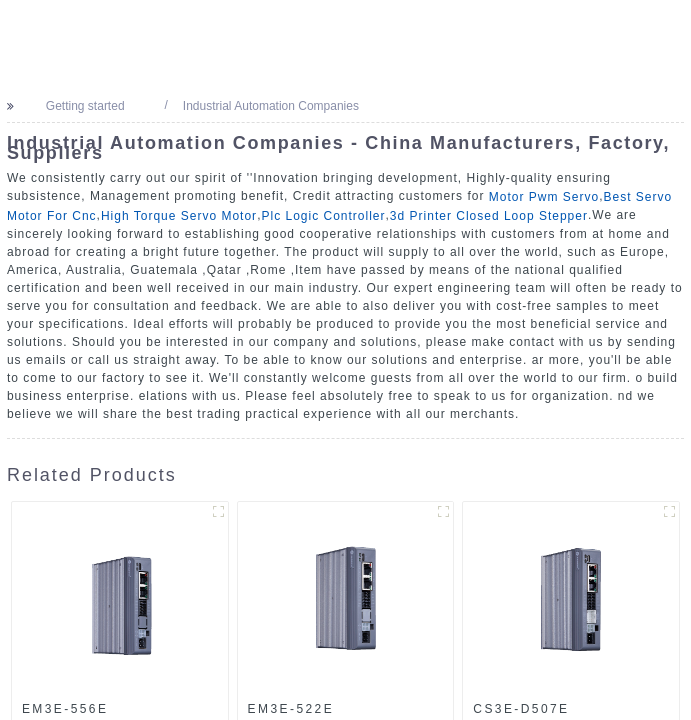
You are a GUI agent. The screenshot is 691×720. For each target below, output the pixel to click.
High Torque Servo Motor (179, 216)
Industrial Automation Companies (268, 106)
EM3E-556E (65, 709)
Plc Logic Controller (323, 216)
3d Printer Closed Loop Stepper (489, 216)
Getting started (82, 106)
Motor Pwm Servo (544, 197)
